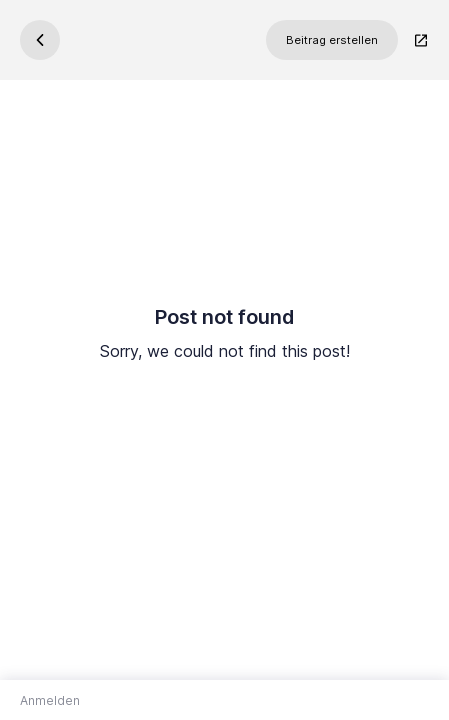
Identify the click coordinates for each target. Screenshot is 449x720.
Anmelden (50, 700)
